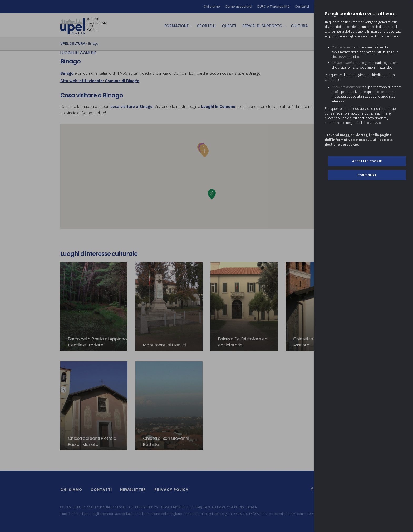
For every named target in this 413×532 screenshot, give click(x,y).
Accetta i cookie (367, 161)
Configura (367, 175)
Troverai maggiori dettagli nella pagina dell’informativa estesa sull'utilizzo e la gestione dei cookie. (359, 140)
